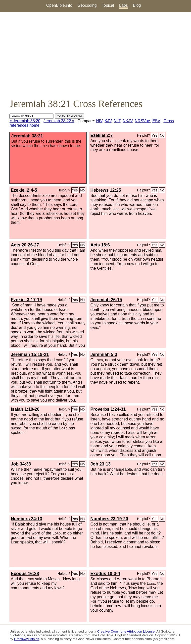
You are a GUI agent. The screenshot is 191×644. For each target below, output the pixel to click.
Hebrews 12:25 (106, 190)
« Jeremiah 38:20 (25, 121)
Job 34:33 (21, 464)
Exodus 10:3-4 (105, 574)
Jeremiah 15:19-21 (30, 354)
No (162, 135)
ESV (156, 121)
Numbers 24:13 (26, 519)
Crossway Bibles (27, 639)
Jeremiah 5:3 (104, 354)
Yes (155, 135)
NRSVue (143, 121)
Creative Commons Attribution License (126, 631)
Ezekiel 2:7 (101, 135)
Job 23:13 (100, 464)
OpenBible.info (59, 5)
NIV (99, 121)
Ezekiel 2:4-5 (24, 190)
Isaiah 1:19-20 (25, 409)
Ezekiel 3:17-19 (26, 300)
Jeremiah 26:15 (106, 300)
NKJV (128, 121)
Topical (108, 5)
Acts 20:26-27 (25, 245)
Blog (137, 5)
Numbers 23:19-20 (109, 519)
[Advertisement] (95, 55)
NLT (117, 121)
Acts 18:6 (100, 245)
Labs (123, 5)
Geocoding (87, 5)
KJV (108, 121)
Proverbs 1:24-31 (108, 409)
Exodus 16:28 (25, 574)
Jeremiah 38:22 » (59, 121)
